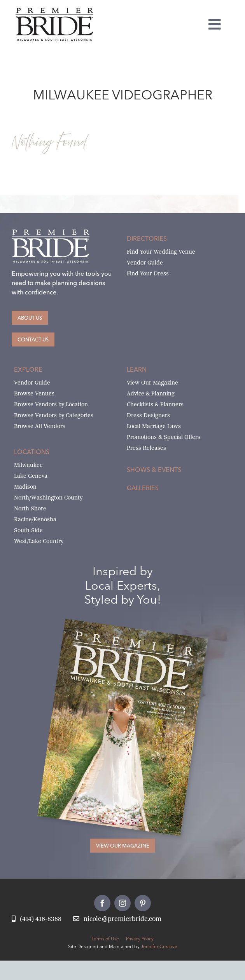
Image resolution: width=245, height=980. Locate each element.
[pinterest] (143, 903)
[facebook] (102, 903)
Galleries (143, 488)
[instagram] (122, 903)
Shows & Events (154, 470)
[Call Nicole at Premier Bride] (37, 919)
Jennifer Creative (159, 946)
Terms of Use (105, 939)
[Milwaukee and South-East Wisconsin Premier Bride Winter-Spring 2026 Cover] (136, 631)
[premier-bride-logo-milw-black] (54, 11)
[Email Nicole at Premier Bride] (117, 919)
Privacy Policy (140, 939)
